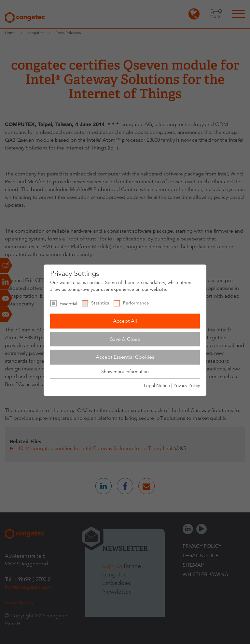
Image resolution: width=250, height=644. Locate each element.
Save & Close (125, 339)
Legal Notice (157, 385)
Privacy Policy (187, 385)
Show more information (125, 371)
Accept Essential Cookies (125, 357)
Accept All (125, 321)
